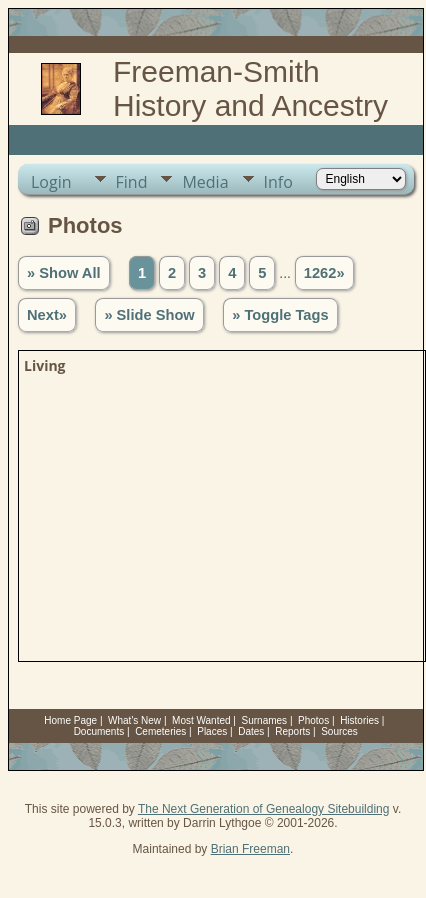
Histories (359, 720)
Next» (47, 315)
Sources (339, 731)
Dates (251, 731)
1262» (324, 273)
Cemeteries (160, 731)
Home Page (70, 720)
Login (51, 182)
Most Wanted (201, 720)
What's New (134, 720)
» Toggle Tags (280, 315)
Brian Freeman (250, 849)
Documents (99, 731)
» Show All (64, 273)
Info (278, 182)
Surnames (265, 720)
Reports (292, 731)
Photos (313, 720)
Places (212, 731)
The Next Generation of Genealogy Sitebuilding (264, 809)
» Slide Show (149, 315)
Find (132, 182)
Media (205, 182)
